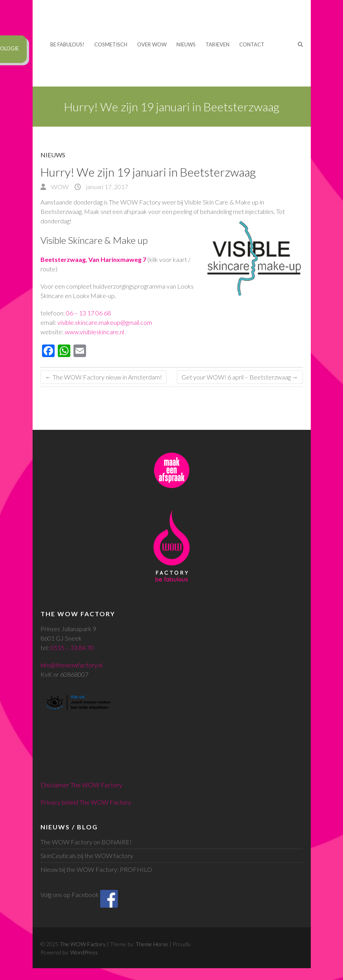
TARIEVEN (217, 44)
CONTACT (252, 44)
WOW (59, 187)
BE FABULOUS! (67, 44)
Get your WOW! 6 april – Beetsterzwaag (240, 377)
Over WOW (152, 44)
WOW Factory (111, 802)
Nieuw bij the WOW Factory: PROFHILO (96, 869)
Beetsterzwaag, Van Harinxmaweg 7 (93, 259)
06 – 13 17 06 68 (88, 313)
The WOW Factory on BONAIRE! (86, 842)
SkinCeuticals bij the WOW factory (87, 856)
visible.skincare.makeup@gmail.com (105, 322)
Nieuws (186, 44)
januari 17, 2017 (106, 187)
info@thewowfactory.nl (72, 665)
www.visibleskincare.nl (94, 332)
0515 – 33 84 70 (72, 647)
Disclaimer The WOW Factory (81, 785)
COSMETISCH (111, 44)
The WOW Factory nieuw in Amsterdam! (104, 377)
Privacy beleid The (66, 802)
